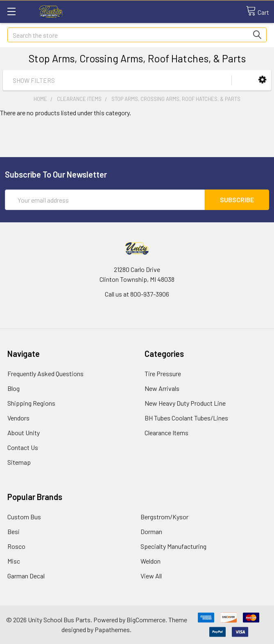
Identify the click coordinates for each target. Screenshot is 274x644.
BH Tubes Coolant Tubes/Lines (186, 418)
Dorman (151, 531)
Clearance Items (166, 433)
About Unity (24, 433)
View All (151, 576)
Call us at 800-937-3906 (137, 294)
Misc (14, 561)
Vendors (18, 418)
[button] (262, 80)
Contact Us (23, 447)
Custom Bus (24, 517)
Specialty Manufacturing (173, 546)
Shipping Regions (31, 403)
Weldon (151, 561)
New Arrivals (162, 388)
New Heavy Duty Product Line (185, 403)
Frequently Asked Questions (45, 373)
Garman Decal (26, 576)
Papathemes (112, 629)
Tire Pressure (163, 373)
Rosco (16, 546)
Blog (14, 388)
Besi (14, 531)
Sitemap (19, 462)
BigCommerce (146, 620)
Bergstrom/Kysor (164, 517)
